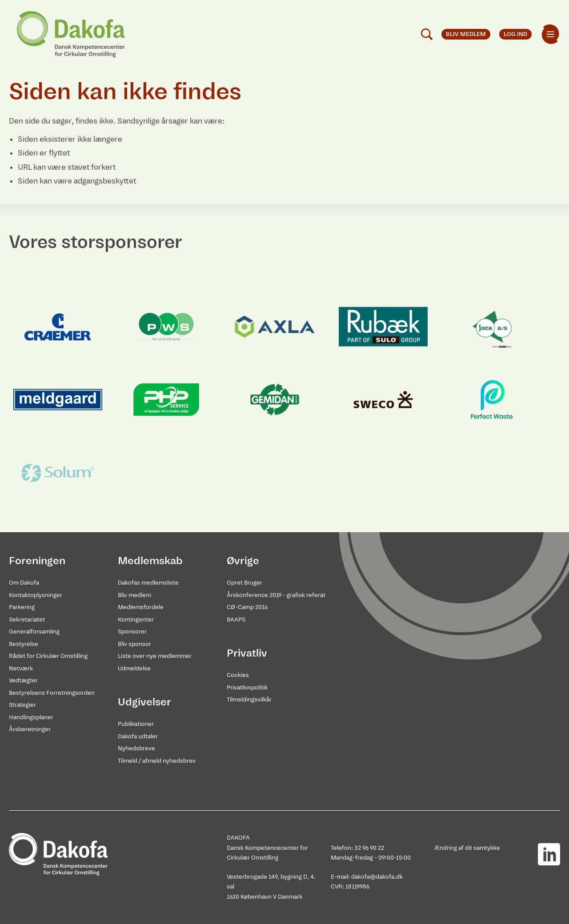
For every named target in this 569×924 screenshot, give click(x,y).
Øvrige (243, 561)
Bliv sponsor (134, 644)
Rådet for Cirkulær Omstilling (48, 656)
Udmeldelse (134, 668)
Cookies (238, 675)
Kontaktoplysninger (36, 595)
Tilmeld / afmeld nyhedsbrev (157, 761)
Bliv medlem (134, 595)
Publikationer (136, 724)
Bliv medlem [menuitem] (466, 34)
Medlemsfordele (141, 607)
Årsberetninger (30, 729)
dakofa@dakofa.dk (377, 877)
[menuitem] (550, 34)
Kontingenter (136, 619)
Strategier (22, 705)
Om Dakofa (24, 583)
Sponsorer (132, 631)
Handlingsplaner (31, 717)
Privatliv (247, 653)
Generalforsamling (34, 631)
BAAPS (236, 619)
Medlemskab (150, 561)
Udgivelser (144, 702)
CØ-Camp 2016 (247, 607)
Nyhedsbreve (136, 748)
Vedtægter (23, 680)
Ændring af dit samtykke (467, 848)
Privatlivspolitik (247, 687)
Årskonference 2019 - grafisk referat (276, 595)
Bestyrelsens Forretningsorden (52, 693)
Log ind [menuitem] (515, 34)
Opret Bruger (244, 583)
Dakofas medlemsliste (148, 583)
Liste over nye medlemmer (155, 656)
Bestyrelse (24, 644)
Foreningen (37, 561)
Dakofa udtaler (138, 736)
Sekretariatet (27, 619)
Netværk (21, 668)
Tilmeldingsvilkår (249, 699)
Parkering (22, 607)
